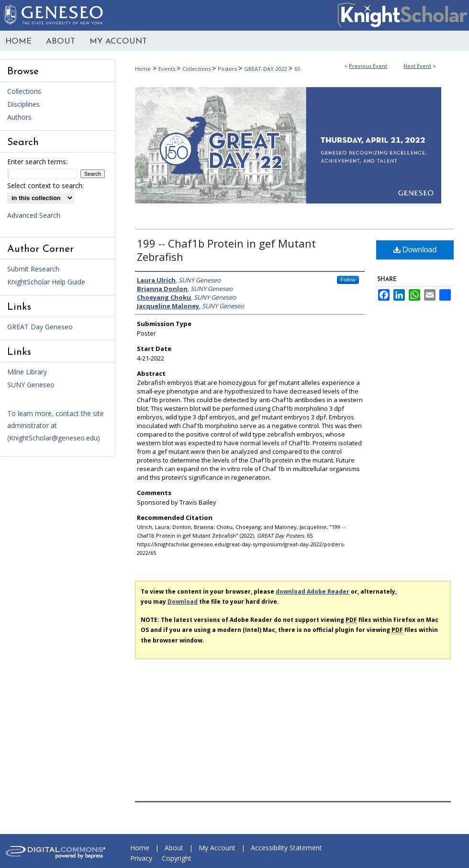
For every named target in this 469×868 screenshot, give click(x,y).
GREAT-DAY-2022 (266, 69)
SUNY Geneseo (31, 385)
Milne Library (27, 372)
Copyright (177, 858)
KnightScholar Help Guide (46, 282)
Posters (228, 69)
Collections (197, 69)
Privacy (141, 858)
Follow (348, 280)
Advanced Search (34, 215)
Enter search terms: (37, 162)
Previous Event (368, 66)
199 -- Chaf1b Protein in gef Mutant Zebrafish (226, 250)
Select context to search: (45, 186)
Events (167, 69)
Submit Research (33, 269)
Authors (19, 117)
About (174, 848)
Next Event (417, 66)
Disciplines (23, 104)
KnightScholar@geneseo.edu (53, 438)
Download (415, 250)
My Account (217, 848)
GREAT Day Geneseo (40, 327)
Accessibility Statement (286, 848)
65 (297, 69)
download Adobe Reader (313, 592)
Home (143, 69)
